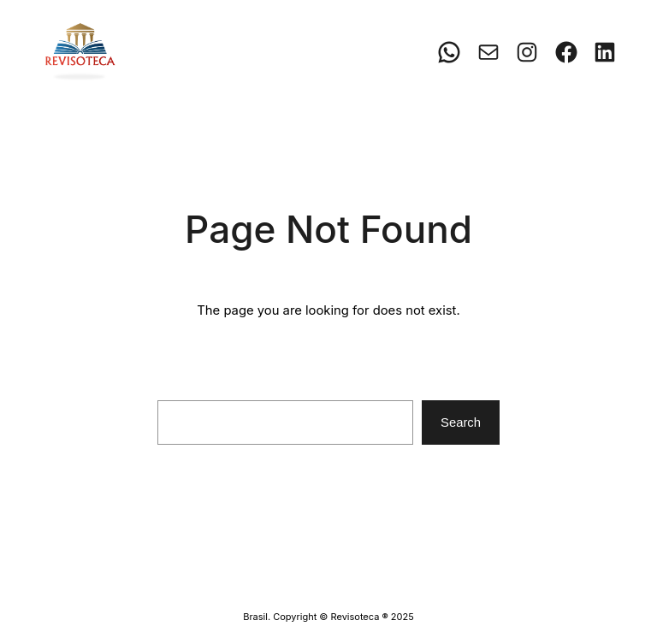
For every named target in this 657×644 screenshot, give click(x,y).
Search (461, 422)
